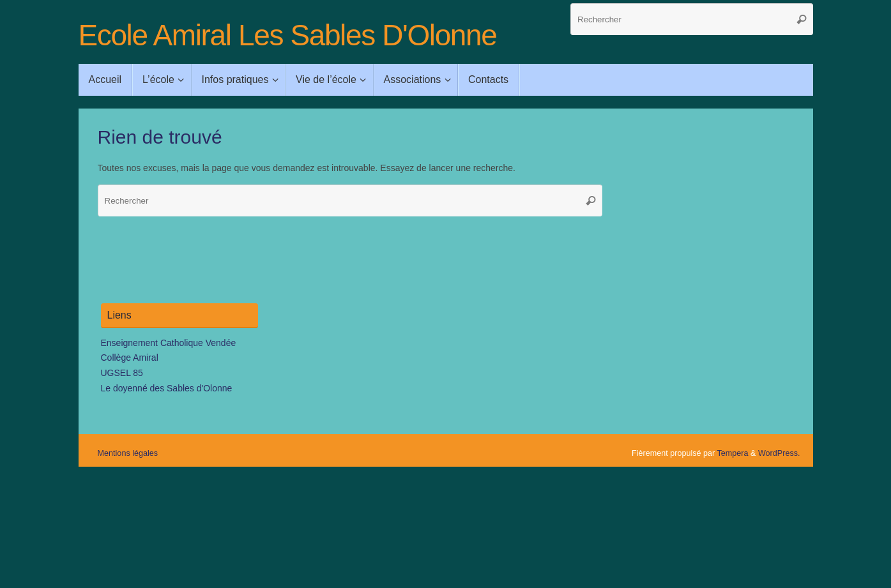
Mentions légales (128, 453)
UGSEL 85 (122, 373)
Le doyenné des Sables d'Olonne (167, 388)
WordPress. (779, 453)
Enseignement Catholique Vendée (169, 343)
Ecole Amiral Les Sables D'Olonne (288, 35)
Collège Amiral (130, 358)
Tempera (733, 453)
